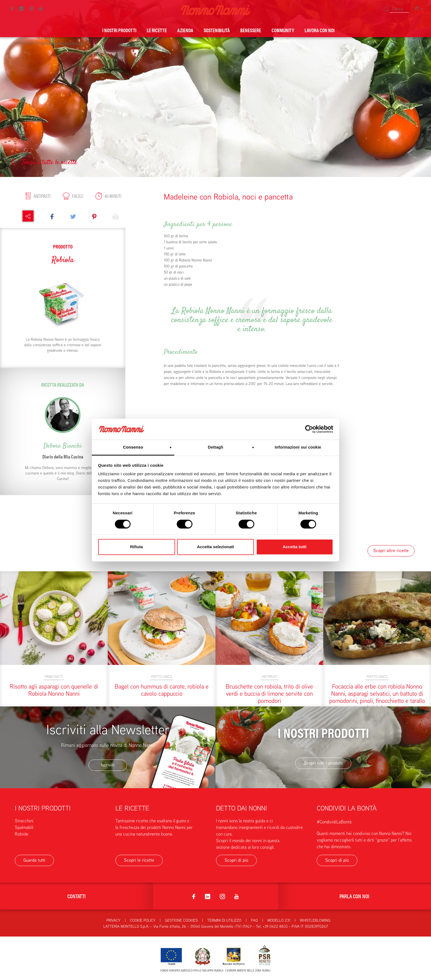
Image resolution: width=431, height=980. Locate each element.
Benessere (251, 30)
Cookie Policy (143, 920)
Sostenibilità (217, 30)
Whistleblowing (315, 920)
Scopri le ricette (139, 860)
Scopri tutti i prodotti (323, 763)
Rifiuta (136, 547)
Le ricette (157, 30)
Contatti (77, 896)
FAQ (254, 920)
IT (419, 9)
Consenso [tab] (133, 447)
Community (283, 30)
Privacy (113, 920)
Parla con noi (354, 896)
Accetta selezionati (215, 547)
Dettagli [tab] (215, 447)
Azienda (185, 30)
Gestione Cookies (181, 920)
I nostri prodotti (119, 30)
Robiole (22, 834)
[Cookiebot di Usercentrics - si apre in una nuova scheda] (309, 429)
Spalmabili (24, 827)
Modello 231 (279, 920)
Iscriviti (108, 765)
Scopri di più (236, 860)
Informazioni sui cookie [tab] (298, 447)
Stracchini (24, 821)
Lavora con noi (320, 30)
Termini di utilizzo (224, 920)
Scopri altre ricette (391, 551)
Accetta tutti (295, 547)
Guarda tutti (34, 860)
